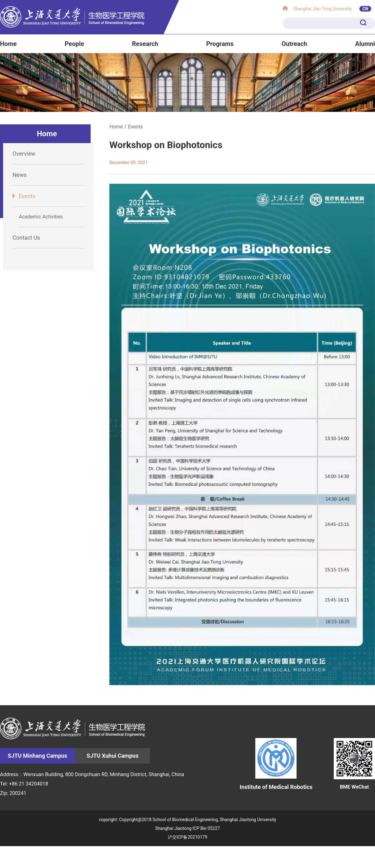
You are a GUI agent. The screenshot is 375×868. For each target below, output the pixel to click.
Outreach (294, 44)
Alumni (365, 44)
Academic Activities (41, 217)
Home (8, 44)
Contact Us (26, 238)
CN (365, 9)
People (74, 44)
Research (145, 44)
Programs (220, 44)
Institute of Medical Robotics (276, 764)
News (20, 175)
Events (27, 196)
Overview (24, 154)
